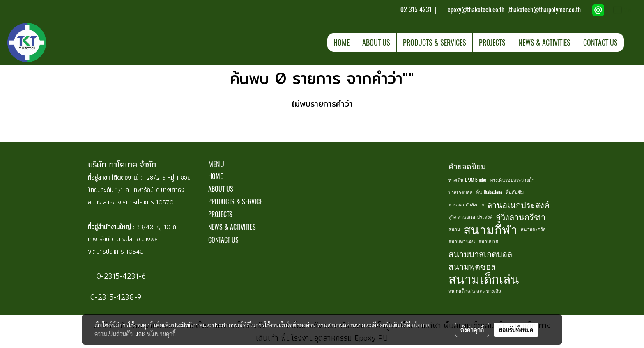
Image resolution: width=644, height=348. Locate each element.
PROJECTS (492, 42)
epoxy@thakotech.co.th (477, 10)
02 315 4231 (415, 10)
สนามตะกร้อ (533, 229)
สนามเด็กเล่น (484, 279)
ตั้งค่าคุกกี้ (472, 330)
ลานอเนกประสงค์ (518, 205)
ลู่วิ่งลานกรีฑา (521, 217)
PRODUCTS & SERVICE (235, 202)
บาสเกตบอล (461, 192)
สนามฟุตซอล (472, 266)
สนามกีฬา (490, 229)
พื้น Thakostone (489, 192)
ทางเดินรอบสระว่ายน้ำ (512, 180)
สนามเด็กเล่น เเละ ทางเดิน (475, 291)
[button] (631, 42)
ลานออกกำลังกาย (466, 205)
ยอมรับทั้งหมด (516, 330)
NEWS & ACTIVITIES (544, 42)
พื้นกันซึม (515, 192)
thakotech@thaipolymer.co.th (545, 10)
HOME (342, 42)
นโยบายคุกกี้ (161, 334)
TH (623, 10)
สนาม (454, 229)
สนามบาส (488, 242)
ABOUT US (376, 42)
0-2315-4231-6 (120, 276)
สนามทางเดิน (462, 242)
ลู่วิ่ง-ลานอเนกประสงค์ (470, 217)
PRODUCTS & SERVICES (435, 42)
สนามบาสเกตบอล (480, 254)
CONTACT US (600, 42)
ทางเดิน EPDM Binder (468, 180)
